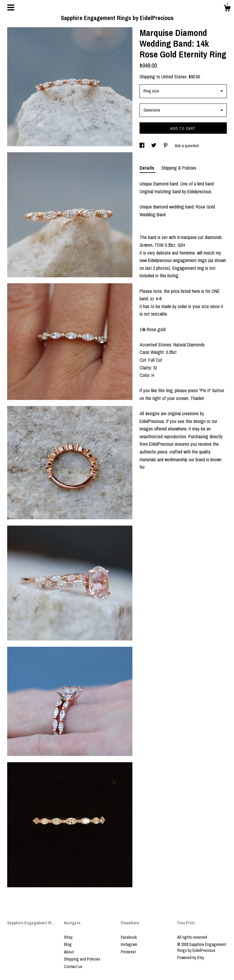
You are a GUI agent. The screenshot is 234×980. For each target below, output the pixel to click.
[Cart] (227, 9)
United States (174, 77)
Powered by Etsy (191, 958)
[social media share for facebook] (142, 146)
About (69, 952)
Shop (68, 937)
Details (147, 168)
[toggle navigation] (11, 7)
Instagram (129, 944)
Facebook (129, 937)
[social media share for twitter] (154, 146)
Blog (68, 944)
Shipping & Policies (179, 168)
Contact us (73, 967)
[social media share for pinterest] (166, 146)
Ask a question (187, 146)
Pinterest (128, 952)
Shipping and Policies (82, 959)
